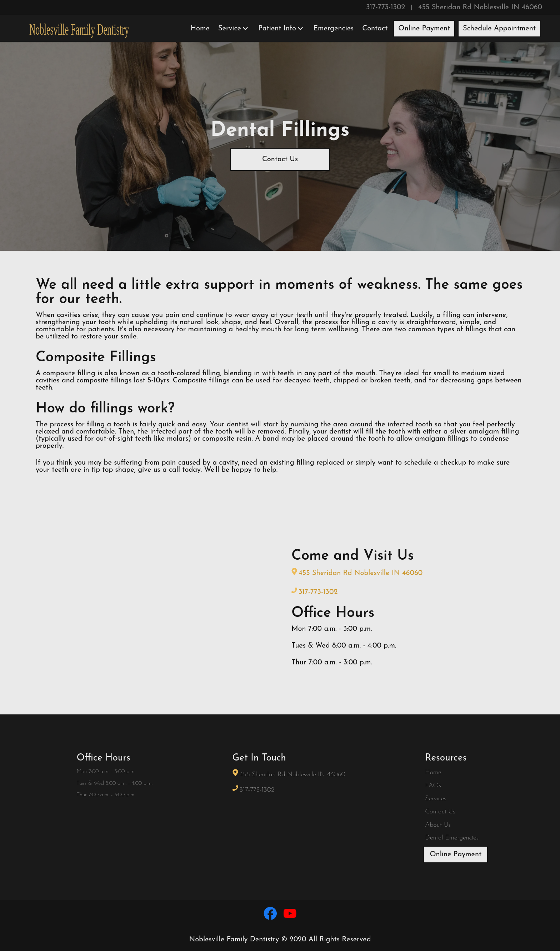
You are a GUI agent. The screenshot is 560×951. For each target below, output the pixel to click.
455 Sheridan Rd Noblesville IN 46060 (480, 8)
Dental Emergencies (452, 838)
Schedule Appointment (499, 29)
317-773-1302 (386, 8)
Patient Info (281, 29)
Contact (375, 29)
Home (200, 29)
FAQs (433, 786)
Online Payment (424, 29)
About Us (438, 825)
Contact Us (280, 159)
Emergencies (333, 29)
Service (233, 29)
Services (436, 799)
